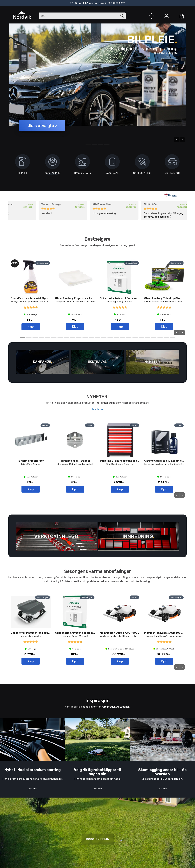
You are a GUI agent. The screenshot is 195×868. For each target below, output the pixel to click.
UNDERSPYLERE (142, 166)
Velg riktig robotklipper (95, 770)
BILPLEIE (23, 166)
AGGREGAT (112, 166)
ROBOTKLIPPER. (98, 839)
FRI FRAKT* (118, 3)
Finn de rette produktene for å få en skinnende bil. (33, 779)
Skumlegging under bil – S (161, 770)
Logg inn (167, 16)
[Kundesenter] (151, 16)
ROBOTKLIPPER (52, 173)
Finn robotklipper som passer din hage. (97, 779)
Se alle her (98, 409)
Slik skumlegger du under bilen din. (162, 779)
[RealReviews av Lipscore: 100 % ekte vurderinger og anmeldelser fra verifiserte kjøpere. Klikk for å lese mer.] (171, 195)
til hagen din (105, 772)
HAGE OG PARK (82, 166)
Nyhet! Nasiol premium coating (32, 770)
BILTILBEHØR (172, 166)
